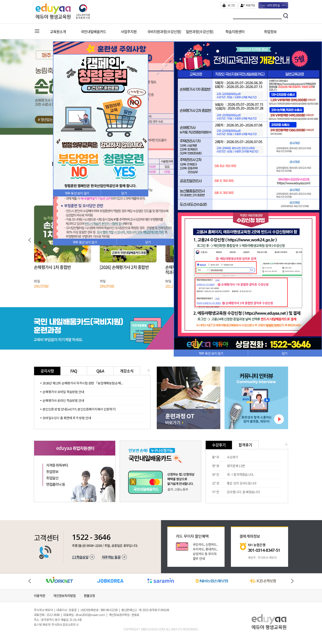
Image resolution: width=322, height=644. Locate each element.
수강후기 (219, 445)
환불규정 (90, 596)
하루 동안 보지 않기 (85, 242)
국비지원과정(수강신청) (164, 31)
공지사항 (47, 371)
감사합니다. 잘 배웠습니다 (243, 492)
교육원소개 (58, 31)
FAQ (74, 371)
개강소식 (127, 371)
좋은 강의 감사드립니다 (242, 483)
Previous (19, 87)
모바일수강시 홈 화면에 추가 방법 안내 (67, 418)
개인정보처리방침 (64, 596)
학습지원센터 (235, 31)
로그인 (231, 5)
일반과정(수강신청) (200, 31)
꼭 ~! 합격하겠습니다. (240, 474)
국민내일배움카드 (93, 31)
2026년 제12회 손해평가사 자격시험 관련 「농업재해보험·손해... (83, 383)
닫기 (148, 242)
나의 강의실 (273, 5)
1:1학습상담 (80, 557)
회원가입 (250, 5)
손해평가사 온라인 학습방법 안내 (63, 400)
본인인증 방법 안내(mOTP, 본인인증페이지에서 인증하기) (79, 409)
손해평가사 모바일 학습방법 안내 (63, 392)
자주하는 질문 (111, 557)
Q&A (100, 371)
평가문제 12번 (236, 466)
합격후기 (245, 445)
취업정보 (270, 31)
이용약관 (40, 596)
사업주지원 (129, 31)
